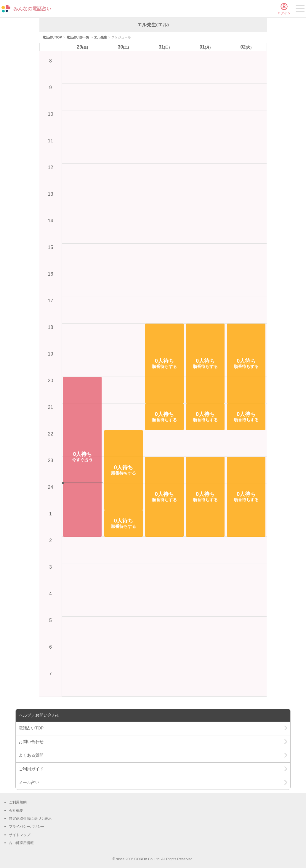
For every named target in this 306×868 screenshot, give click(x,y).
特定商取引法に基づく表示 (30, 819)
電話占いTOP (52, 37)
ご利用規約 (18, 802)
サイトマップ (20, 835)
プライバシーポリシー (27, 827)
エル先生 (100, 37)
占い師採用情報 (21, 843)
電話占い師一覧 (78, 37)
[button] (82, 457)
